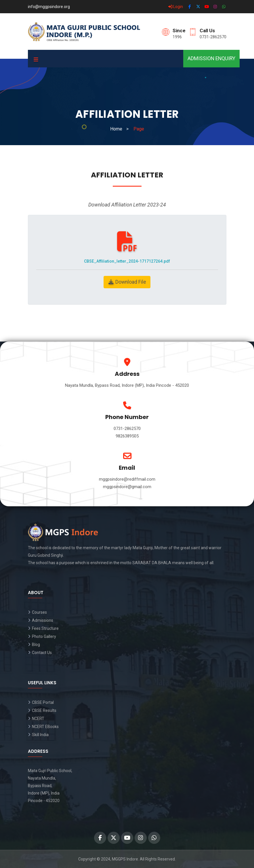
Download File (127, 282)
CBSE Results (44, 710)
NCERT (38, 719)
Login (176, 7)
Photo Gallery (44, 636)
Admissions (43, 620)
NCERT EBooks (45, 727)
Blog (36, 645)
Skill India (40, 735)
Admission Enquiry (211, 58)
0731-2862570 (213, 37)
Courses (39, 612)
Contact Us (42, 653)
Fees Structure (45, 628)
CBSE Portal (43, 702)
